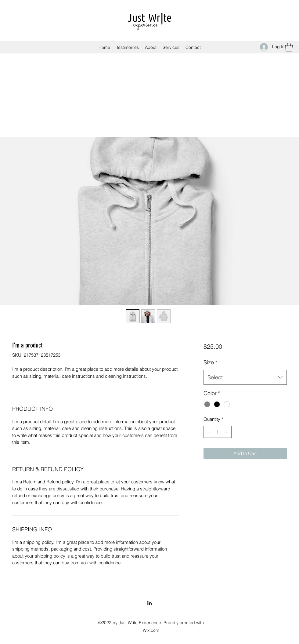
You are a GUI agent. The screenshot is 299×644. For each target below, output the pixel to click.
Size (210, 362)
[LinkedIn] (149, 603)
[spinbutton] (217, 432)
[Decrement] (209, 432)
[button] (289, 47)
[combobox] (245, 377)
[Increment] (227, 432)
